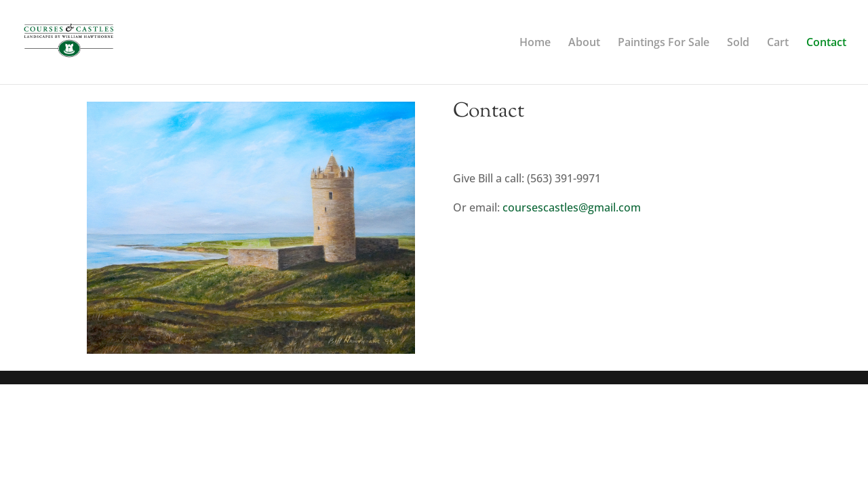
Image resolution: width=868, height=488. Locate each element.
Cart (778, 43)
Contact (826, 43)
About (584, 43)
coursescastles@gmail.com (572, 207)
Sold (738, 43)
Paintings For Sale (664, 43)
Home (535, 43)
